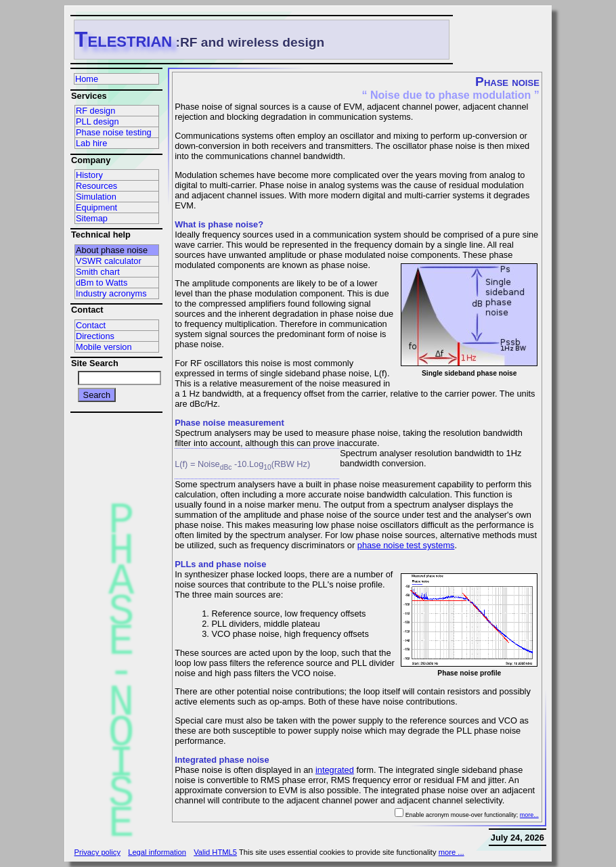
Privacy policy (97, 852)
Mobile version (104, 347)
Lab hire (91, 143)
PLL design (97, 121)
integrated (335, 770)
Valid (215, 852)
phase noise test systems (406, 545)
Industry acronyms (111, 293)
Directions (95, 336)
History (89, 175)
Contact (91, 325)
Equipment (96, 207)
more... (529, 815)
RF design (95, 111)
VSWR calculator (109, 261)
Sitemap (92, 218)
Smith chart (98, 272)
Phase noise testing (114, 132)
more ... (452, 852)
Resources (96, 186)
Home (87, 79)
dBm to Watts (102, 283)
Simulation (96, 197)
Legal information (157, 852)
